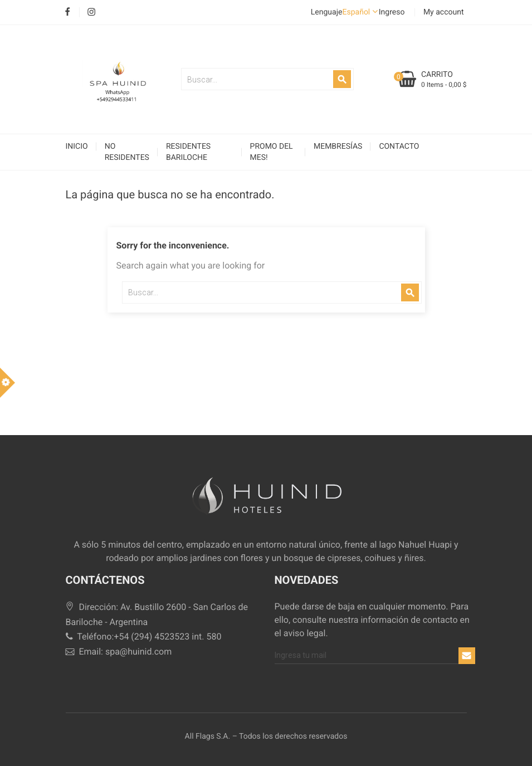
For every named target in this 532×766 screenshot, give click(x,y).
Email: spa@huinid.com (119, 652)
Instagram (92, 13)
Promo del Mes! (272, 152)
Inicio (77, 147)
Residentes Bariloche (188, 152)
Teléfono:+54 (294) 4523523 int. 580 (144, 636)
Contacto (399, 147)
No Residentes (127, 152)
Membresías (338, 147)
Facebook (68, 13)
